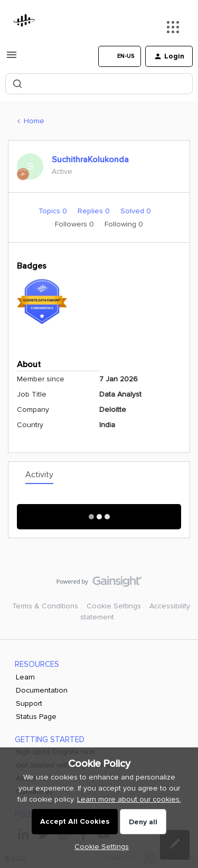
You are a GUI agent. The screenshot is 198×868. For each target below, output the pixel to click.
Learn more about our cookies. (129, 799)
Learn (25, 677)
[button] (12, 59)
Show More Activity (99, 513)
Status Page (36, 717)
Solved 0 (136, 211)
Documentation (42, 690)
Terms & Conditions (45, 606)
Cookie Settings (114, 606)
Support (29, 703)
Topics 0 (54, 211)
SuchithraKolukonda (90, 160)
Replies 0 (95, 211)
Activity (39, 475)
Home (34, 121)
